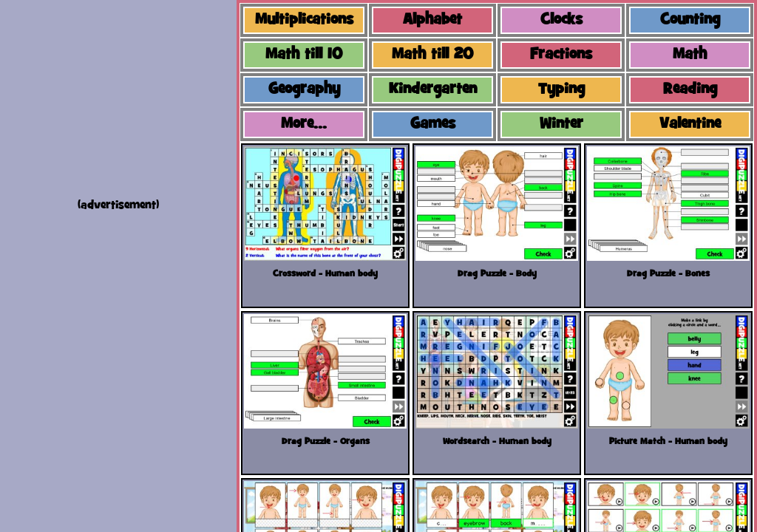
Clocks (561, 20)
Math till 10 (304, 55)
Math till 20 (432, 55)
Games (433, 125)
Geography (304, 90)
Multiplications (304, 20)
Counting (690, 20)
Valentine (690, 125)
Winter (561, 125)
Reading (690, 90)
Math (690, 55)
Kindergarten (433, 90)
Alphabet (432, 20)
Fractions (561, 55)
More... (304, 125)
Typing (561, 90)
